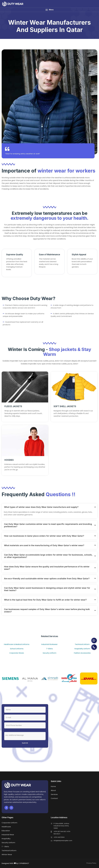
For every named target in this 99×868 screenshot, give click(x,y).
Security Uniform (49, 653)
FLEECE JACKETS (13, 406)
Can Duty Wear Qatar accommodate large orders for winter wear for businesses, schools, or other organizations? (48, 556)
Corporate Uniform (9, 823)
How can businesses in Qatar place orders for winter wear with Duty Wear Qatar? (44, 536)
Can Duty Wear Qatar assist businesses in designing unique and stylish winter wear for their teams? (47, 589)
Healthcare (6, 827)
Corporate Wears (17, 653)
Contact (54, 798)
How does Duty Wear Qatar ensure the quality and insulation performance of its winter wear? (47, 568)
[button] (49, 10)
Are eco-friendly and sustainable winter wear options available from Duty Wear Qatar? (47, 579)
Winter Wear (7, 854)
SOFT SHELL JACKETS (65, 406)
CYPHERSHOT (24, 863)
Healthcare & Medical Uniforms (17, 644)
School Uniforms (17, 649)
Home (53, 786)
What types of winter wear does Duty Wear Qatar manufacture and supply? (41, 507)
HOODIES (9, 460)
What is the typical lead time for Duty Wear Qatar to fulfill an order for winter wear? (45, 600)
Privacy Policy (91, 863)
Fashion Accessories (82, 653)
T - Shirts (5, 847)
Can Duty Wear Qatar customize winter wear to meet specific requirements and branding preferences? (48, 525)
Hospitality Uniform (82, 649)
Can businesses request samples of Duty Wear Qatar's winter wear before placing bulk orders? (47, 610)
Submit (25, 743)
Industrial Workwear (49, 644)
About (53, 790)
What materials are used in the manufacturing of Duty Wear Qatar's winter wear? (44, 545)
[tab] (49, 507)
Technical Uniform (82, 644)
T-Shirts (49, 649)
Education (6, 831)
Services (54, 794)
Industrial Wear (8, 835)
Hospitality (6, 839)
